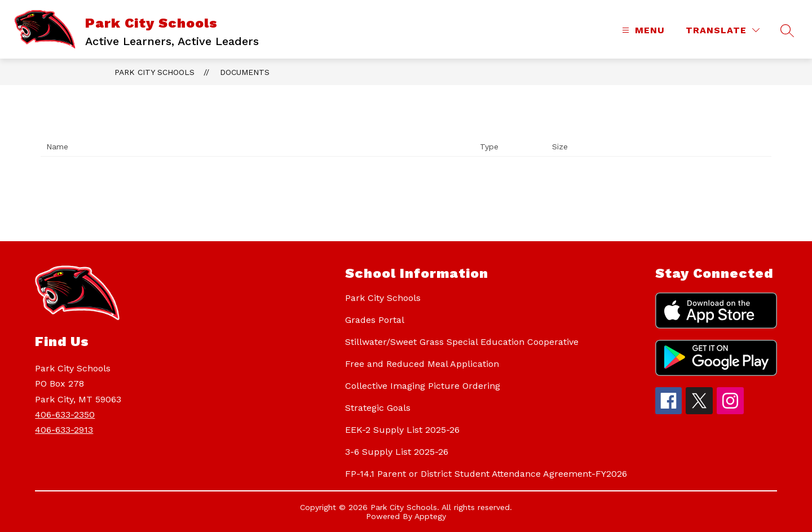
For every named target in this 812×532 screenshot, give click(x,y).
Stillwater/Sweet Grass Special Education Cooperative (462, 342)
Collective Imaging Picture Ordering (423, 386)
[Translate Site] (723, 30)
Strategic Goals (378, 408)
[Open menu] (642, 30)
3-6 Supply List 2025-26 (397, 452)
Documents (245, 72)
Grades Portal (375, 320)
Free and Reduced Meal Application (422, 364)
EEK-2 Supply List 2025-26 (402, 430)
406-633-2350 (65, 414)
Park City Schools (155, 72)
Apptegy (430, 516)
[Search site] (787, 30)
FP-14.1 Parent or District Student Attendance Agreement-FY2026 (486, 474)
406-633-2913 (64, 430)
